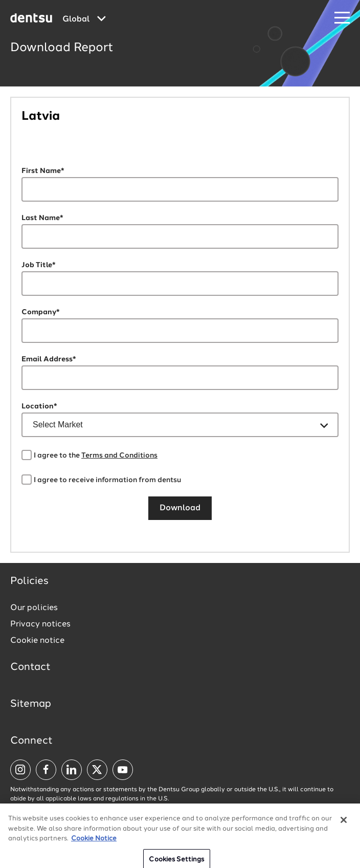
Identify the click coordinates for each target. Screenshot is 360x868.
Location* (39, 406)
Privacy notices (40, 624)
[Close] (344, 824)
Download (180, 508)
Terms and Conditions (119, 455)
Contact (30, 667)
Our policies (34, 608)
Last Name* (42, 218)
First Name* (43, 171)
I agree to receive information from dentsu (107, 480)
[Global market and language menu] (84, 19)
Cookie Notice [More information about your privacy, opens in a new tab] (94, 843)
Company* (41, 312)
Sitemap (31, 704)
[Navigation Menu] (342, 18)
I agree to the (96, 455)
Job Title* (39, 265)
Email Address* (49, 359)
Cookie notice (37, 641)
